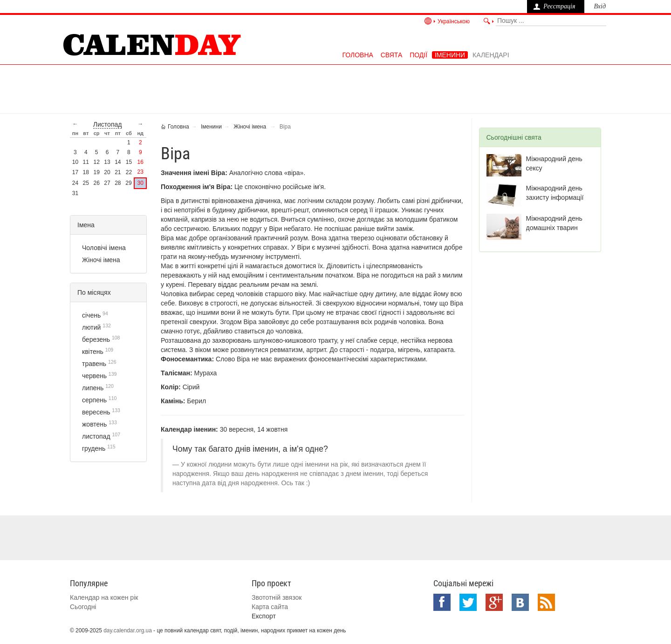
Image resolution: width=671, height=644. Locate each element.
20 (107, 172)
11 (86, 162)
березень (96, 339)
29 (128, 183)
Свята (392, 55)
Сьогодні (83, 607)
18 (86, 172)
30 (140, 183)
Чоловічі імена (104, 248)
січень (91, 315)
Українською (454, 21)
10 (75, 162)
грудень (94, 448)
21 (118, 172)
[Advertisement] (335, 88)
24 (75, 183)
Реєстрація (559, 6)
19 (96, 172)
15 (129, 162)
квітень (93, 352)
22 (129, 172)
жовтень (94, 424)
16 (140, 162)
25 (86, 183)
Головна (357, 55)
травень (94, 364)
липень (93, 388)
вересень (96, 412)
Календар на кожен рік (104, 597)
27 (107, 183)
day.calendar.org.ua (128, 630)
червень (94, 376)
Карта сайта (270, 607)
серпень (94, 400)
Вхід (600, 6)
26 (96, 183)
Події (418, 55)
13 (107, 162)
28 (118, 183)
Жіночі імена (101, 260)
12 (96, 162)
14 (118, 162)
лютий (91, 327)
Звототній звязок (277, 597)
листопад (108, 124)
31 (75, 193)
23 (140, 172)
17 (75, 172)
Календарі (491, 55)
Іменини (450, 55)
